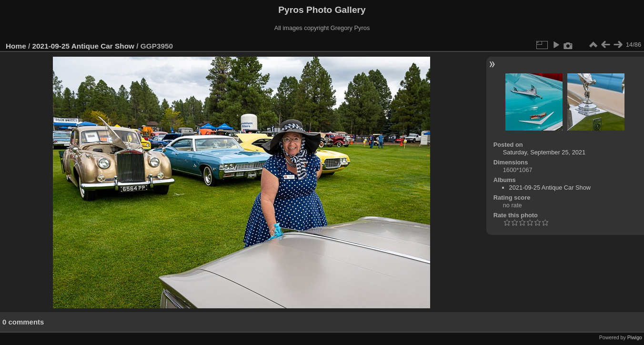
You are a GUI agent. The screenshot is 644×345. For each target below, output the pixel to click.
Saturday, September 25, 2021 (544, 152)
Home (16, 46)
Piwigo (635, 337)
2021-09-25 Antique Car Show (84, 46)
